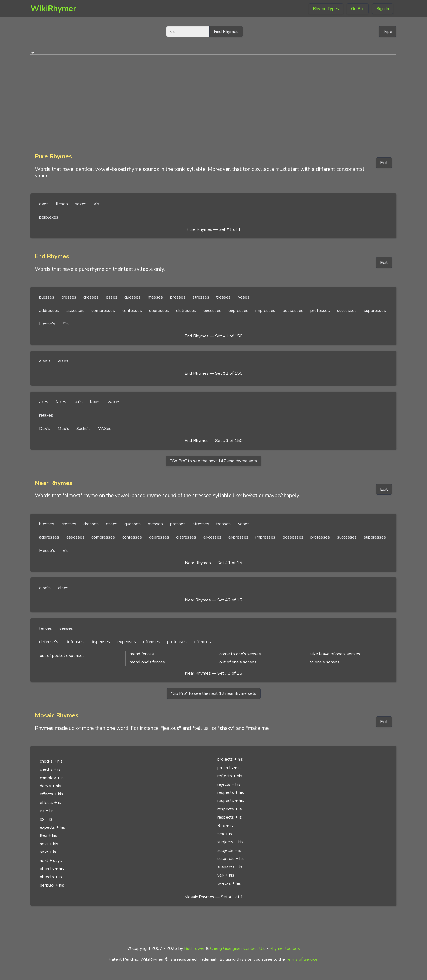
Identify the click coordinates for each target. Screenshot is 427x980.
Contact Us (254, 948)
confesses (132, 311)
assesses (75, 311)
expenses (127, 642)
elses (63, 361)
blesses (47, 297)
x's (96, 204)
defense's (49, 642)
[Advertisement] (213, 102)
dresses (91, 297)
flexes (62, 204)
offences (202, 642)
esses (112, 297)
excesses (212, 311)
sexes (81, 204)
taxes (95, 402)
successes (347, 311)
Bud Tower (194, 948)
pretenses (177, 642)
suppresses (375, 311)
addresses (49, 311)
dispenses (100, 642)
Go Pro (358, 9)
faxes (61, 402)
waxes (114, 402)
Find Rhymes (226, 32)
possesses (293, 311)
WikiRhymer (53, 9)
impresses (265, 311)
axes (44, 402)
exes (44, 204)
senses (66, 628)
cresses (69, 297)
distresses (186, 311)
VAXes (105, 429)
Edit (384, 163)
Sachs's (83, 429)
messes (155, 297)
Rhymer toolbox (285, 948)
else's (45, 361)
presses (178, 297)
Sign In (383, 9)
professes (320, 311)
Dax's (45, 429)
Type (388, 32)
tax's (78, 402)
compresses (103, 311)
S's (66, 324)
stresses (201, 297)
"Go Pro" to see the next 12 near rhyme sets (214, 693)
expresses (238, 311)
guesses (132, 297)
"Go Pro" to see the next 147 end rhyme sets (214, 461)
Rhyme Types (326, 9)
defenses (75, 642)
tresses (223, 297)
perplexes (49, 217)
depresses (159, 311)
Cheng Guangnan (226, 948)
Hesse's (47, 324)
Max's (63, 429)
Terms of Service (302, 959)
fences (46, 628)
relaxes (46, 415)
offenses (152, 642)
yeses (244, 297)
